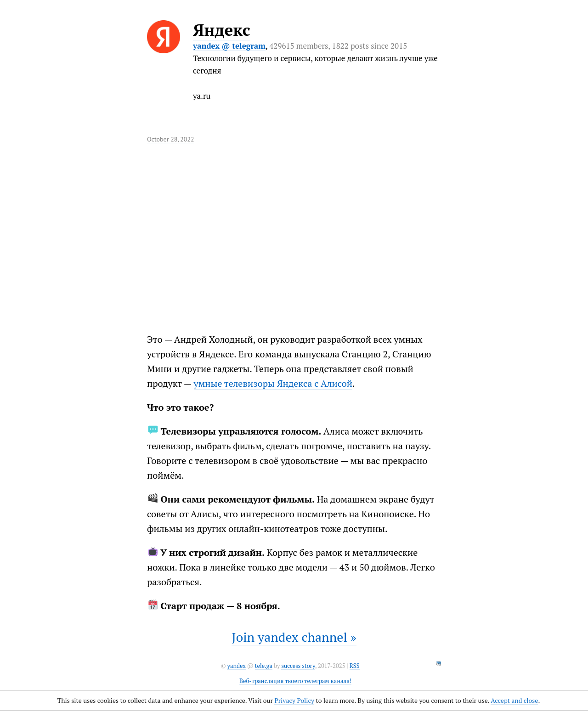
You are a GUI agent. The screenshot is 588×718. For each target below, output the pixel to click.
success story (298, 666)
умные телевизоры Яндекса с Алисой (273, 383)
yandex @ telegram (229, 46)
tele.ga (264, 666)
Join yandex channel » (294, 637)
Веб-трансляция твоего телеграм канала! (295, 681)
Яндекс (222, 30)
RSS (355, 666)
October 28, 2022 (171, 139)
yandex (236, 666)
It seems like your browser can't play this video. (234, 232)
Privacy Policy (294, 700)
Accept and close (514, 700)
